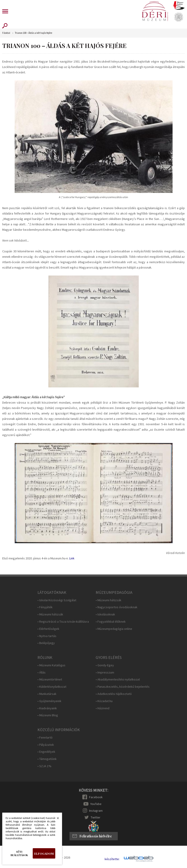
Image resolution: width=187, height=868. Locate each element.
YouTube (96, 804)
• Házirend (103, 708)
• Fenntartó (45, 738)
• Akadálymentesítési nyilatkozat (118, 679)
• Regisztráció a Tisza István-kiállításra (63, 622)
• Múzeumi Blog (48, 715)
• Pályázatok (46, 745)
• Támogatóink (47, 759)
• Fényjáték (45, 607)
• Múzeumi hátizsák (50, 614)
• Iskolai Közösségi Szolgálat (57, 600)
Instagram (96, 811)
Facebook (96, 797)
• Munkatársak (47, 694)
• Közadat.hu (104, 701)
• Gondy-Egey (105, 665)
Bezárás (55, 819)
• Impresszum (105, 672)
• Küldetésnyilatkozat (52, 687)
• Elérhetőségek (48, 629)
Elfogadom (44, 853)
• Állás (42, 672)
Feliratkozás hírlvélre (96, 836)
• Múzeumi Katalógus (51, 665)
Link (72, 558)
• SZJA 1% (44, 766)
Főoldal (6, 33)
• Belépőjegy (46, 643)
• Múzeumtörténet (50, 679)
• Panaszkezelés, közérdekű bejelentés (123, 687)
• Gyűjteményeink (49, 701)
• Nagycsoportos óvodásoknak (117, 607)
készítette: (112, 859)
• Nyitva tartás (47, 636)
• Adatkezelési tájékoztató (114, 694)
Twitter (96, 817)
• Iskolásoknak (105, 614)
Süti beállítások (19, 853)
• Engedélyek (46, 752)
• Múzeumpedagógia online (114, 629)
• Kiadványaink (47, 708)
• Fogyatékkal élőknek (111, 622)
